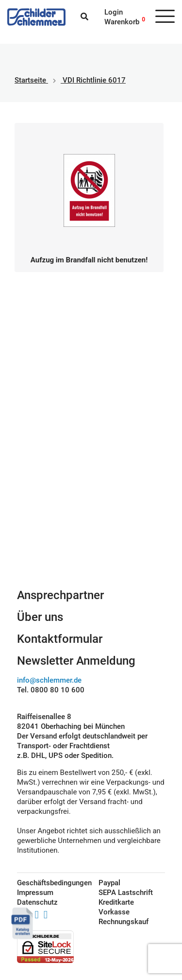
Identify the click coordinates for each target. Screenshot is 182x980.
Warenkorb (122, 22)
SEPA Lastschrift (126, 893)
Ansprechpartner (60, 595)
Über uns (40, 617)
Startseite (30, 80)
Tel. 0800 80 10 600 (51, 690)
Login (114, 12)
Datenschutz (37, 902)
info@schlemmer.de (49, 680)
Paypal (109, 883)
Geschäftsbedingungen (47, 883)
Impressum (35, 893)
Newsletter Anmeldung (76, 661)
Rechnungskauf (124, 922)
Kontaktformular (60, 639)
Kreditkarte (116, 902)
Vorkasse (114, 912)
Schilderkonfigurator (91, 521)
